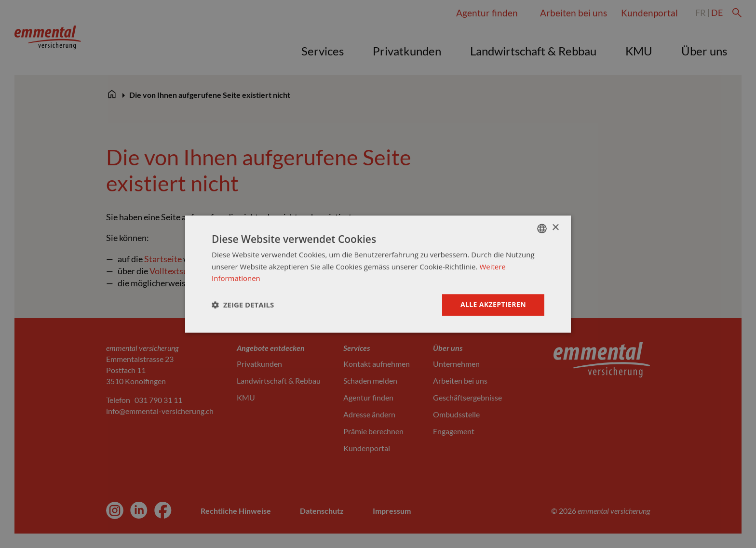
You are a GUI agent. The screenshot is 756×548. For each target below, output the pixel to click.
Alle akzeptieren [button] (493, 304)
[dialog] (378, 274)
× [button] (555, 228)
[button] (243, 305)
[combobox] (542, 228)
